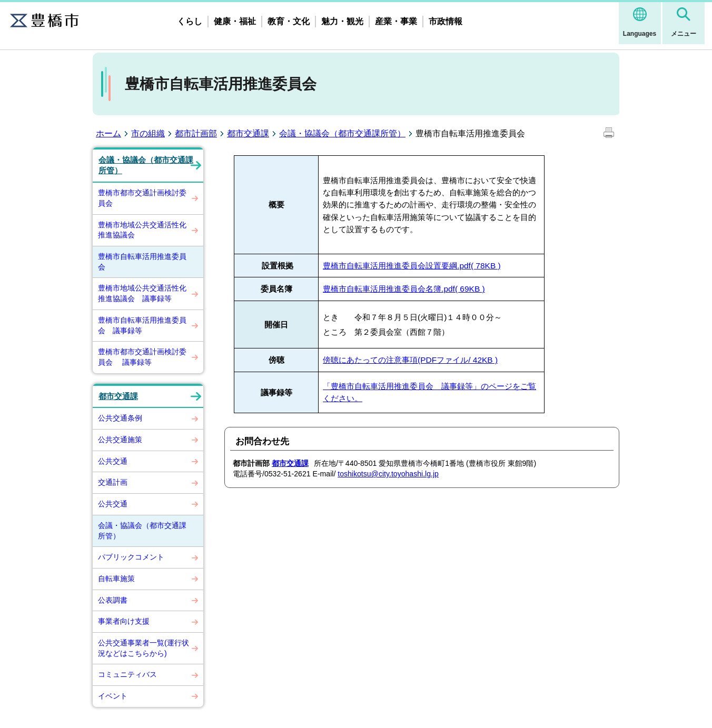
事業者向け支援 (124, 621)
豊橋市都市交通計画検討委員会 (142, 198)
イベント (113, 696)
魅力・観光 (342, 21)
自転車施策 (116, 579)
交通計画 (113, 482)
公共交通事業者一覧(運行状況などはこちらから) (144, 648)
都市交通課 (248, 133)
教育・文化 (289, 21)
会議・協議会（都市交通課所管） (342, 133)
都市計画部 (196, 133)
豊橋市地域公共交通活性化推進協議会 (142, 230)
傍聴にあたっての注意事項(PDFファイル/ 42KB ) (410, 360)
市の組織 (148, 133)
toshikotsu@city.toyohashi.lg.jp (388, 474)
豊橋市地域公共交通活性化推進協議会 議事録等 (142, 293)
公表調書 (113, 600)
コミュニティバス (127, 674)
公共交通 (113, 461)
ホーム (108, 133)
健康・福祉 (235, 21)
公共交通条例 (120, 418)
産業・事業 (396, 21)
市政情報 (446, 21)
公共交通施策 (120, 440)
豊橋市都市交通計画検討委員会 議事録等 (142, 357)
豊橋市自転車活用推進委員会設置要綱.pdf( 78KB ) (412, 266)
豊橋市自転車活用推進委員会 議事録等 (142, 325)
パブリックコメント (131, 557)
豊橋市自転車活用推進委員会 (142, 262)
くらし (190, 21)
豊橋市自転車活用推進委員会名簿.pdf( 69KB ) (404, 289)
